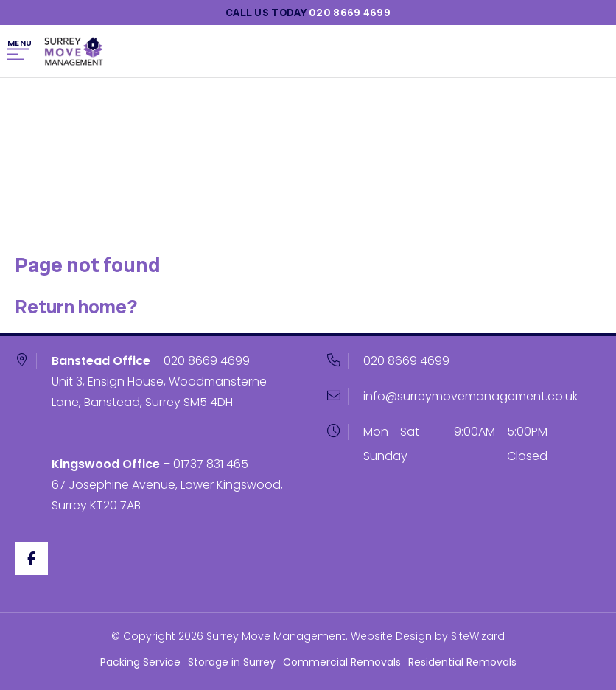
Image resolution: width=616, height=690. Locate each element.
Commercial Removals (342, 662)
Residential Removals (462, 662)
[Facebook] (31, 558)
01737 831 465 (211, 464)
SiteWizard (478, 636)
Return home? (76, 307)
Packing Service (140, 662)
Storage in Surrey (232, 662)
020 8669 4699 (207, 361)
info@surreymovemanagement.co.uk (470, 396)
